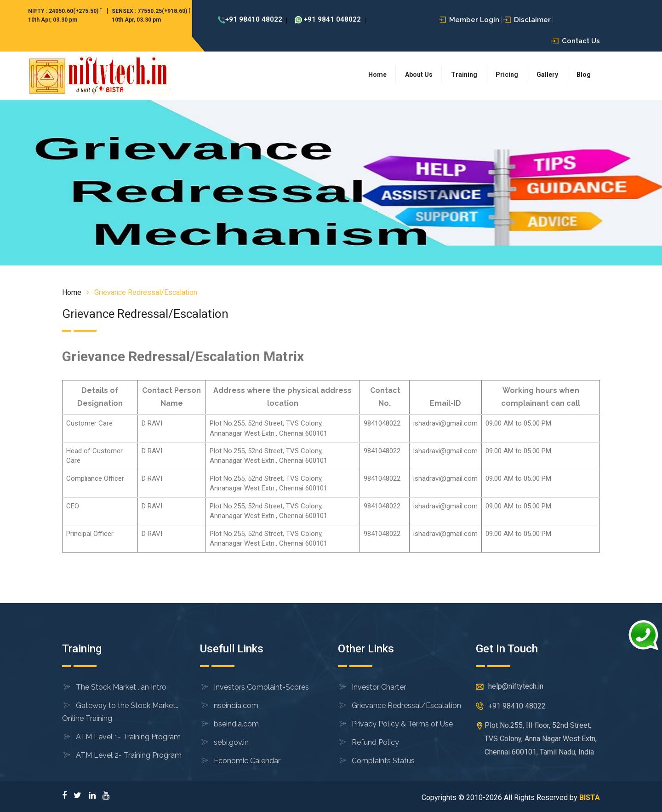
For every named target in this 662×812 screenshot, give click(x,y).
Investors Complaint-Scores (261, 687)
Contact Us (576, 41)
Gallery (547, 75)
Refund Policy (375, 742)
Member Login (469, 20)
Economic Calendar (247, 761)
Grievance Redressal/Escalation (406, 705)
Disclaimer (527, 20)
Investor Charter (379, 687)
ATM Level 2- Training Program (129, 755)
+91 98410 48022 (250, 19)
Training (464, 75)
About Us (419, 75)
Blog (584, 75)
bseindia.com (236, 724)
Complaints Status (383, 761)
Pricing (507, 75)
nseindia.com (236, 705)
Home (377, 75)
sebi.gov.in (231, 742)
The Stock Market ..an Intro (121, 687)
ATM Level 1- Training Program (128, 737)
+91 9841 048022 (328, 19)
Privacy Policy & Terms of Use (402, 724)
